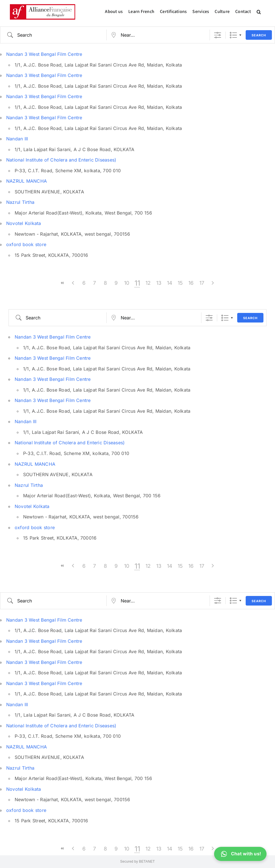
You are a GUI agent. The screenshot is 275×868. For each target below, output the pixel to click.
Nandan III (17, 139)
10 (127, 283)
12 (148, 283)
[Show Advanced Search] (218, 35)
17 (202, 283)
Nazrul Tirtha (20, 202)
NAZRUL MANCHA (27, 181)
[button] (259, 12)
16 (191, 283)
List (233, 35)
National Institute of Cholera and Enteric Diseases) (61, 160)
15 (180, 283)
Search (259, 35)
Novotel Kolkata (24, 223)
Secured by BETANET (137, 862)
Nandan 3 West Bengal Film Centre (44, 54)
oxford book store (26, 244)
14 (170, 283)
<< (63, 283)
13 (159, 283)
